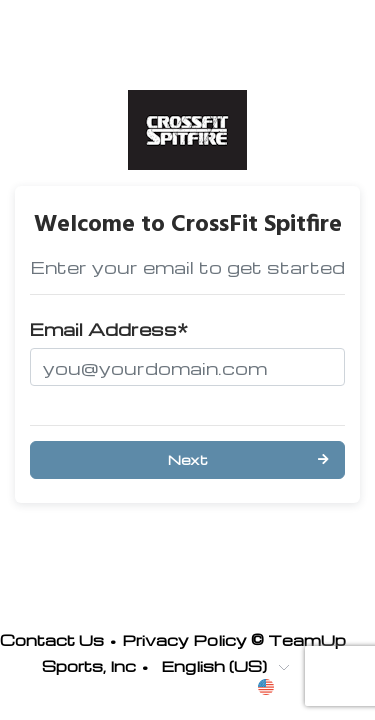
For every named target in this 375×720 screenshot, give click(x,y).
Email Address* (109, 328)
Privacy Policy (184, 640)
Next (188, 459)
